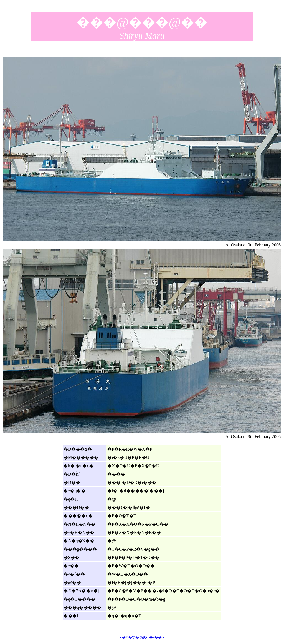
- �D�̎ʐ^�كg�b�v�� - (142, 637)
